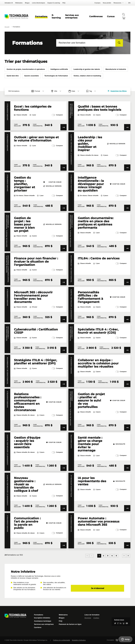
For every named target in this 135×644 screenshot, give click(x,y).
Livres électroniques (39, 3)
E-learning (56, 16)
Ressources (117, 3)
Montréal (88, 618)
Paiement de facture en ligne (70, 624)
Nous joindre (107, 3)
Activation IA (9, 3)
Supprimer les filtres (117, 91)
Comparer (57, 115)
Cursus (111, 16)
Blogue (27, 3)
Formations (41, 16)
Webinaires (19, 3)
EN (129, 3)
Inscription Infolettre (42, 618)
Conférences (96, 16)
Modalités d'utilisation (79, 640)
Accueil (7, 27)
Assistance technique (43, 621)
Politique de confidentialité (62, 640)
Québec (96, 618)
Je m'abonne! (98, 588)
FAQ (64, 3)
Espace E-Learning (54, 3)
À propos (97, 3)
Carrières (38, 627)
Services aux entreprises (72, 16)
